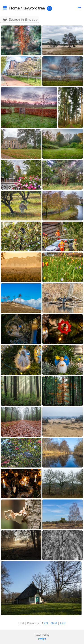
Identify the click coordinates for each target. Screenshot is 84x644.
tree (42, 8)
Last (63, 623)
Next (54, 623)
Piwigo (42, 639)
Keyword (30, 8)
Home (14, 8)
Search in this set (23, 19)
